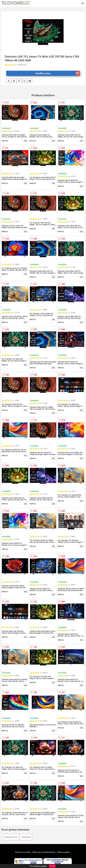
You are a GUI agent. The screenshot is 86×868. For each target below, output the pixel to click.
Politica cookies (64, 852)
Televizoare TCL (11, 837)
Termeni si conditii (23, 852)
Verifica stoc (58, 73)
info (25, 141)
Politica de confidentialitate (44, 852)
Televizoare (26, 837)
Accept (52, 866)
